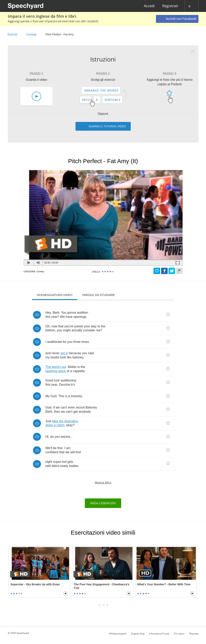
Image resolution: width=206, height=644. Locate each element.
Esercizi (13, 34)
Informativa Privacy (159, 634)
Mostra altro (103, 482)
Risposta (194, 634)
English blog (138, 634)
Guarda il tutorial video (107, 126)
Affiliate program (118, 634)
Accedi (149, 6)
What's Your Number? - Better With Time (164, 584)
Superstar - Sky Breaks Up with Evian (35, 584)
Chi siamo (179, 634)
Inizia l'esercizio (103, 503)
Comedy (31, 34)
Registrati (170, 6)
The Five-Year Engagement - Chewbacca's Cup (102, 586)
